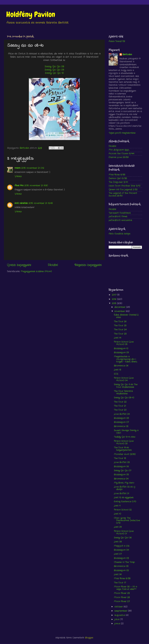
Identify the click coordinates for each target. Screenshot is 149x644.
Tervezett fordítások (120, 213)
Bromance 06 (121, 366)
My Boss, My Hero (124, 483)
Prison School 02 (123, 510)
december (120, 307)
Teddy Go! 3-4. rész (125, 437)
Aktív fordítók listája (119, 234)
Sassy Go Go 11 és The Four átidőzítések (126, 386)
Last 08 (118, 542)
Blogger (89, 638)
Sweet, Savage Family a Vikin (126, 432)
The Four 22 (120, 402)
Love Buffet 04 (122, 414)
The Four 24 (120, 330)
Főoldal (53, 265)
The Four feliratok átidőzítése (123, 392)
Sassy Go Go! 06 (123, 538)
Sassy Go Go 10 (54, 73)
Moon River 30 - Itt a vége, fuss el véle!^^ (125, 588)
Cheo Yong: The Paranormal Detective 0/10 (127, 520)
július (117, 619)
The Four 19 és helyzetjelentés (123, 449)
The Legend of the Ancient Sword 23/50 (123, 194)
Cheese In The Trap (124, 562)
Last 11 (117, 506)
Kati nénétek (21, 203)
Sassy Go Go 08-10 (124, 398)
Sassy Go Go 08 (54, 67)
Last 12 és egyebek (124, 498)
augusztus (120, 615)
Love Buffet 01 (121, 494)
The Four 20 (120, 410)
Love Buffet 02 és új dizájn (125, 488)
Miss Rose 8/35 (117, 175)
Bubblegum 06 (121, 467)
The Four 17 (120, 583)
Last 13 (117, 370)
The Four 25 (120, 326)
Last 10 (117, 514)
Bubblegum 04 (121, 550)
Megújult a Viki (122, 546)
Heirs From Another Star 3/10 (124, 186)
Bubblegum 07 (121, 422)
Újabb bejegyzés (19, 265)
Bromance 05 (121, 426)
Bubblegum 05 (121, 475)
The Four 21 (120, 406)
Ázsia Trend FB (117, 41)
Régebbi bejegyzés (88, 265)
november (120, 311)
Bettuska (127, 55)
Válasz (18, 176)
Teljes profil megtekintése (122, 133)
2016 (114, 299)
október (119, 607)
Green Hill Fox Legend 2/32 (123, 190)
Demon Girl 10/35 (118, 178)
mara (17, 168)
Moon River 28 (122, 597)
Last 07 (118, 554)
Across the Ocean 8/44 (121, 154)
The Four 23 (120, 334)
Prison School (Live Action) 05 (124, 343)
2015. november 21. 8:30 (36, 186)
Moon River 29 (122, 593)
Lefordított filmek (118, 217)
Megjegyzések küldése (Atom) (36, 271)
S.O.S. (116, 374)
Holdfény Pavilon (31, 14)
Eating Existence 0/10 (125, 502)
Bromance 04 (121, 479)
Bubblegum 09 (121, 353)
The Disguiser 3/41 (118, 182)
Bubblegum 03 (121, 558)
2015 (114, 303)
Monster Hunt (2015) (125, 454)
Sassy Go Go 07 (123, 471)
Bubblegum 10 (121, 349)
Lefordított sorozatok (120, 220)
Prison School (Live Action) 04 (124, 379)
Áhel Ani (19, 186)
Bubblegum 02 (121, 570)
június (118, 624)
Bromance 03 (121, 566)
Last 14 (118, 338)
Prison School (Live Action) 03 (124, 442)
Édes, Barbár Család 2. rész (126, 316)
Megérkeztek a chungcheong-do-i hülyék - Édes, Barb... (126, 359)
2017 (114, 295)
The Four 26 (120, 322)
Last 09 (118, 527)
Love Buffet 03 (122, 462)
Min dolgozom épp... (119, 150)
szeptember (121, 611)
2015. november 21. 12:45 (41, 203)
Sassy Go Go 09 (54, 70)
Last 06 (118, 574)
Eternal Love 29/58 (119, 157)
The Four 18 (120, 458)
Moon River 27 (122, 601)
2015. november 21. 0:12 (33, 168)
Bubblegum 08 (121, 418)
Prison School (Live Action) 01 (124, 532)
